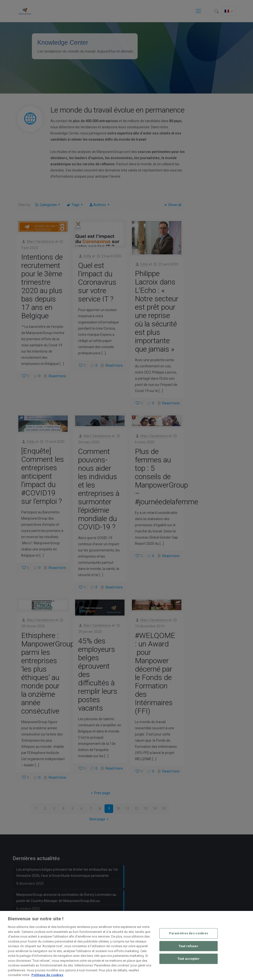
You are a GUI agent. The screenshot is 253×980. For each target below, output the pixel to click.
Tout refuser (189, 946)
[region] (126, 945)
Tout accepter (189, 959)
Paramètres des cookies (189, 933)
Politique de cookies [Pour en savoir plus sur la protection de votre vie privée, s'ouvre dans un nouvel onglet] (47, 975)
